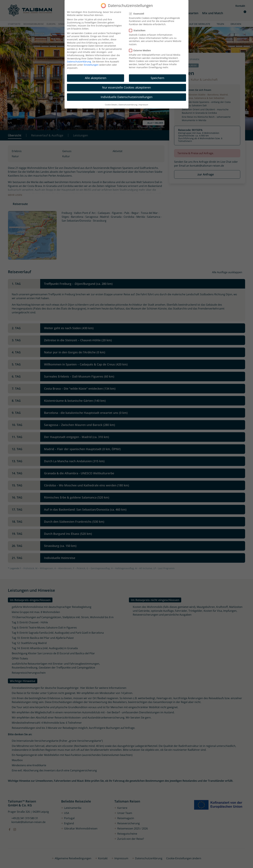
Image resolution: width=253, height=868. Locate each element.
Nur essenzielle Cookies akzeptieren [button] (126, 87)
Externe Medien (141, 50)
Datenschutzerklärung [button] (128, 105)
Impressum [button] (143, 105)
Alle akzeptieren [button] (96, 78)
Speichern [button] (157, 78)
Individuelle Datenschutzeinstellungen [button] (127, 97)
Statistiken (138, 30)
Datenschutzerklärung (79, 62)
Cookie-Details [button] (111, 105)
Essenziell (138, 14)
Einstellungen (91, 65)
